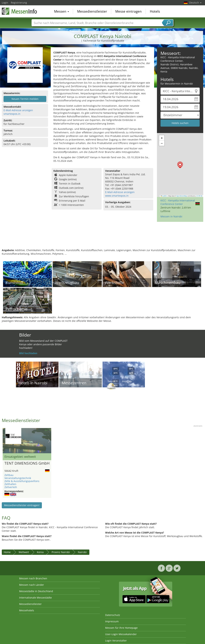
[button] (180, 165)
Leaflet (164, 196)
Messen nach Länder (32, 585)
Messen (62, 11)
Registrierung (19, 3)
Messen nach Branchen (33, 578)
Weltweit (24, 552)
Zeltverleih (11, 487)
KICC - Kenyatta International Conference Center (178, 202)
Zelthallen (10, 484)
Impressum (112, 621)
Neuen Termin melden (25, 99)
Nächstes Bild (49, 441)
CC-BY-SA (199, 196)
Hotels (155, 11)
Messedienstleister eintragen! (22, 505)
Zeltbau (9, 475)
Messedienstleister (92, 11)
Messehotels (27, 610)
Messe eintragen (128, 11)
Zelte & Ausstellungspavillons (22, 481)
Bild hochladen (28, 353)
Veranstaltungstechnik (18, 478)
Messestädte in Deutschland (36, 591)
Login (5, 3)
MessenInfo (20, 11)
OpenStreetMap (182, 196)
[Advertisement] (102, 237)
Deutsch (195, 3)
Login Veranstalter (116, 641)
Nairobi (82, 552)
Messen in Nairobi (171, 216)
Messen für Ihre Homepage (121, 628)
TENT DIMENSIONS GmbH (27, 463)
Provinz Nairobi (61, 552)
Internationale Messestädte (35, 598)
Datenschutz (113, 615)
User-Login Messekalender (121, 634)
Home (7, 552)
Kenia (40, 552)
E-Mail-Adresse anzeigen (18, 110)
